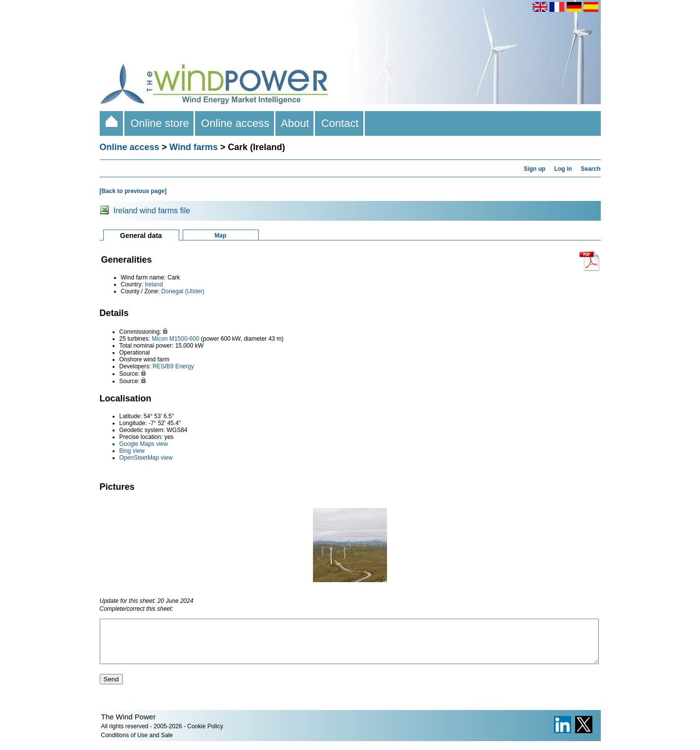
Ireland (154, 284)
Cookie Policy (205, 735)
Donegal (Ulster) (183, 291)
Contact (340, 123)
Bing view (132, 451)
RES (159, 366)
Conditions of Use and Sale (137, 744)
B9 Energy (180, 366)
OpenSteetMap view (146, 458)
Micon (160, 339)
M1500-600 (184, 339)
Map (221, 236)
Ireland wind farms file (152, 211)
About (295, 123)
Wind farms (194, 147)
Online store (160, 123)
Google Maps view (144, 444)
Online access (235, 123)
